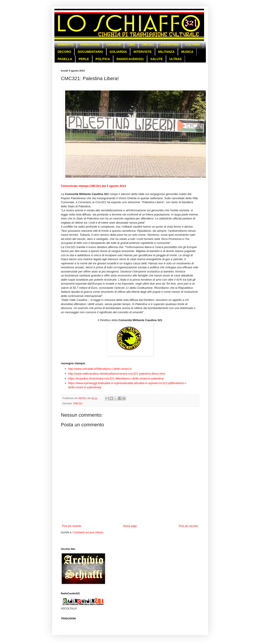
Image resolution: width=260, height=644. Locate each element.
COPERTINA (170, 44)
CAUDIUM (113, 44)
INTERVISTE (142, 52)
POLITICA (103, 59)
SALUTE (157, 59)
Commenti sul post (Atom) (88, 532)
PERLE (84, 59)
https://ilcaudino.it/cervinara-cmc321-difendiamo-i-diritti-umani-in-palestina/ (116, 378)
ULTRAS (175, 59)
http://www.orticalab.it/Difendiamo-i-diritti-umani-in (100, 369)
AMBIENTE (65, 44)
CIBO (131, 44)
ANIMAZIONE (90, 44)
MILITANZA (166, 52)
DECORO (64, 52)
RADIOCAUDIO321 (130, 59)
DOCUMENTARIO (90, 52)
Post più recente (72, 526)
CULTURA (193, 44)
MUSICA (187, 52)
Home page (130, 526)
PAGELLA (65, 59)
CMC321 (148, 44)
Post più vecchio (188, 526)
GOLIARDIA (118, 52)
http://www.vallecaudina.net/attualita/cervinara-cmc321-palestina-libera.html (117, 374)
